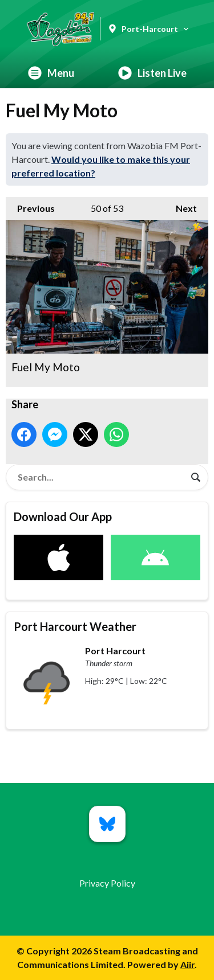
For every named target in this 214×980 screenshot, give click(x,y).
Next (181, 205)
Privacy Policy (107, 883)
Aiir (187, 964)
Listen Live (152, 73)
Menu (51, 73)
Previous (30, 205)
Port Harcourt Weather (75, 626)
